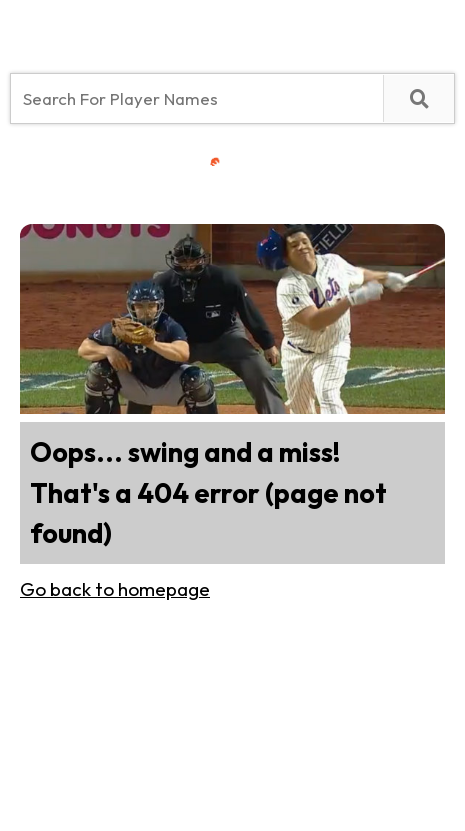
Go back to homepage (115, 589)
